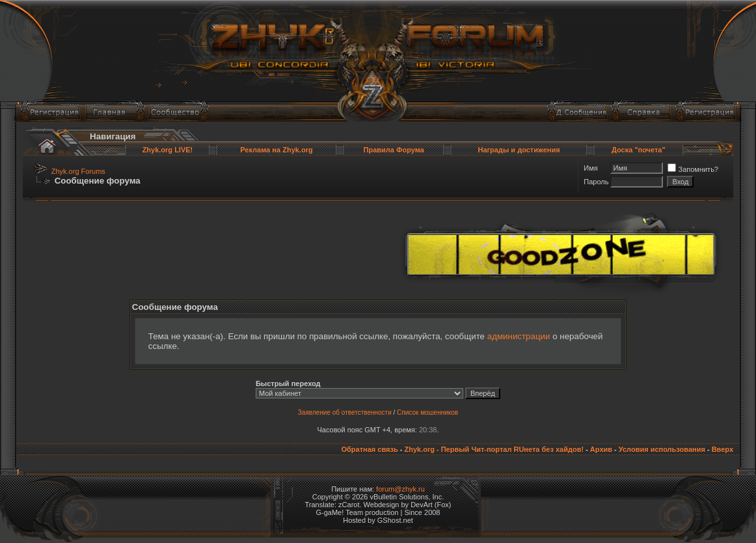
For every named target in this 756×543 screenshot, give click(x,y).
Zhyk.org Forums (78, 171)
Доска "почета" (639, 150)
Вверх (722, 449)
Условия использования (662, 449)
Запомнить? (693, 169)
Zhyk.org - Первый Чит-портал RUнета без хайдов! (494, 449)
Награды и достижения (519, 150)
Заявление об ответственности (345, 412)
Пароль (596, 182)
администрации (519, 336)
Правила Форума (394, 150)
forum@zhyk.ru (400, 489)
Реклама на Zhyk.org (276, 150)
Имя (590, 168)
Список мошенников (427, 412)
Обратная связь (369, 449)
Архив (601, 449)
